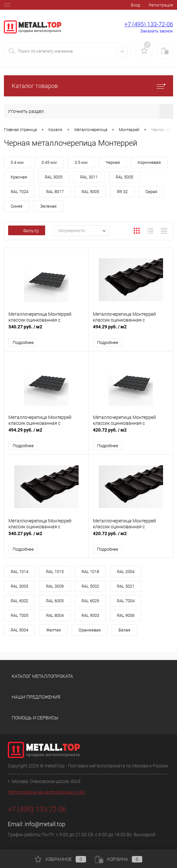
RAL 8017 (55, 192)
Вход (135, 5)
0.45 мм (49, 162)
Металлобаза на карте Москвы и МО (46, 792)
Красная (19, 177)
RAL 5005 (124, 177)
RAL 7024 (19, 192)
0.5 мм (81, 162)
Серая (151, 192)
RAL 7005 (19, 616)
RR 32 (122, 192)
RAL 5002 (90, 587)
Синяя (17, 206)
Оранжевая (90, 630)
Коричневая (149, 162)
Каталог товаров (88, 86)
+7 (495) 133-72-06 (149, 24)
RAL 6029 (90, 601)
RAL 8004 (55, 616)
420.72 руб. (131, 434)
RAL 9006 (126, 616)
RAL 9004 (19, 630)
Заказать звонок (157, 31)
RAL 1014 (19, 572)
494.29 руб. (131, 330)
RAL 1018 (90, 572)
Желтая (53, 630)
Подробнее (23, 342)
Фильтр (27, 231)
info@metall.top (45, 824)
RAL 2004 (126, 572)
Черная (113, 162)
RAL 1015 (55, 572)
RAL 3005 (54, 177)
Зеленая (48, 206)
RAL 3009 (55, 587)
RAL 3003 (19, 587)
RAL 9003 (90, 616)
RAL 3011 (89, 177)
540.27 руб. (46, 330)
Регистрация (161, 5)
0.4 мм (17, 162)
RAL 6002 (19, 601)
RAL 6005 (55, 601)
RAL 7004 (126, 601)
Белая (124, 630)
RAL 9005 (90, 192)
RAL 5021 (126, 587)
